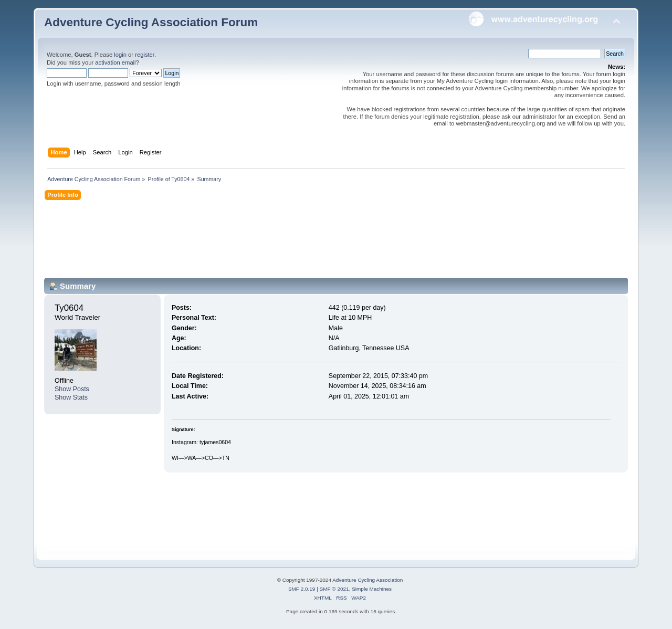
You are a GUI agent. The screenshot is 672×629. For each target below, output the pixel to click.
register (145, 55)
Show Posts (72, 389)
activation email (115, 62)
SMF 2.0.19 (302, 589)
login (120, 55)
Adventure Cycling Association (367, 580)
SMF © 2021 (334, 589)
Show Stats (71, 397)
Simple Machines (372, 589)
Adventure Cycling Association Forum (151, 22)
